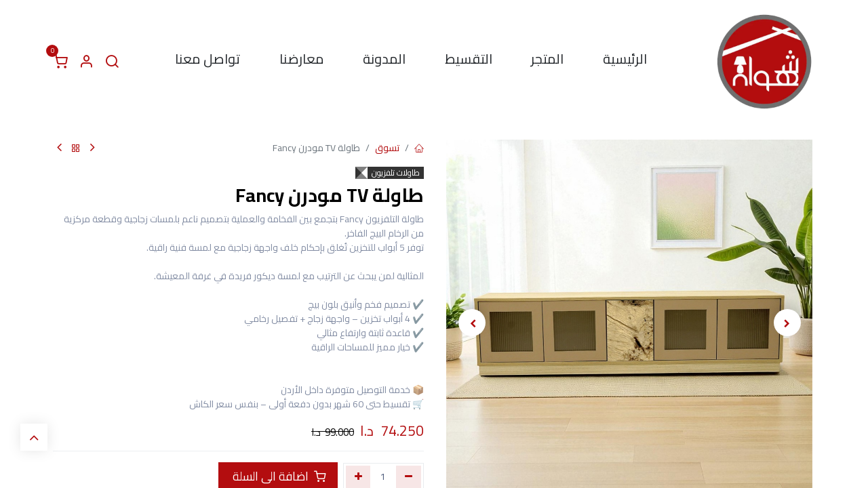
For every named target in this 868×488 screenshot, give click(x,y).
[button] (787, 323)
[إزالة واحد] (409, 476)
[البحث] (112, 62)
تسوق (387, 148)
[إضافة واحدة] (358, 476)
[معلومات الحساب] (86, 62)
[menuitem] (625, 62)
